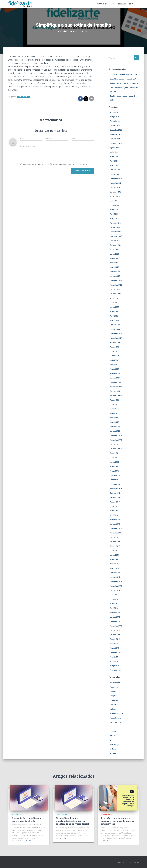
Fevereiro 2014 (116, 670)
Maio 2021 (114, 360)
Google (113, 691)
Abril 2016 (114, 608)
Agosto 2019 (115, 453)
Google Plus (115, 696)
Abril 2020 (114, 418)
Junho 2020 (114, 409)
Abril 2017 (114, 564)
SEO (112, 727)
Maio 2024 (114, 210)
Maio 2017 (114, 560)
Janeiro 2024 (115, 227)
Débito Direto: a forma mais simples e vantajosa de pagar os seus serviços (118, 821)
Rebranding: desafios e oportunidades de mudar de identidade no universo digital (73, 821)
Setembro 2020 (116, 396)
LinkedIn (113, 709)
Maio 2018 (114, 511)
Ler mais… (29, 840)
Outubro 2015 (115, 630)
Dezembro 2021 (116, 334)
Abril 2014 (114, 661)
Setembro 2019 (116, 449)
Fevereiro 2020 (116, 427)
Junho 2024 (114, 205)
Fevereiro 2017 (116, 573)
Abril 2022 (114, 316)
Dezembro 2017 (116, 529)
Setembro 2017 (116, 542)
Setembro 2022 (116, 294)
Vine (112, 740)
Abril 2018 (114, 515)
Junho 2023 (114, 254)
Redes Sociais (115, 718)
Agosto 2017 (115, 546)
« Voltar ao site (102, 4)
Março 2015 (114, 648)
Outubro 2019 (115, 444)
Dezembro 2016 (116, 582)
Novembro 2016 (116, 586)
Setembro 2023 (116, 245)
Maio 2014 (114, 657)
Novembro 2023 (116, 236)
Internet (113, 705)
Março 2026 (114, 117)
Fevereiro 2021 (116, 374)
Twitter (113, 736)
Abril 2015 (114, 644)
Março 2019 (114, 471)
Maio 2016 (114, 604)
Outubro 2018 (115, 493)
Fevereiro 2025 (116, 170)
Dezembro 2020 (116, 382)
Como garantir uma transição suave (124, 74)
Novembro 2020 (116, 387)
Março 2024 (114, 219)
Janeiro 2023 (115, 276)
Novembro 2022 (116, 285)
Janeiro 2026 (115, 126)
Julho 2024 (114, 201)
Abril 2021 (114, 365)
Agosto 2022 (115, 298)
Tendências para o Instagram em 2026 (124, 83)
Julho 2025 (114, 152)
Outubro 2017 (115, 537)
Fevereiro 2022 (116, 325)
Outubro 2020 (115, 391)
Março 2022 (114, 320)
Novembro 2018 (116, 489)
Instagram (114, 700)
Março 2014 (114, 666)
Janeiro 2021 (115, 378)
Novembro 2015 (116, 626)
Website (113, 749)
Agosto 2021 (115, 347)
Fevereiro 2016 (116, 613)
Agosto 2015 (115, 639)
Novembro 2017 (116, 533)
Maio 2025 (114, 157)
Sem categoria (24, 97)
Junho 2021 (114, 356)
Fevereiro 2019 (116, 475)
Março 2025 (114, 165)
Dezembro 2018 (116, 484)
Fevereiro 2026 (116, 121)
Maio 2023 (114, 258)
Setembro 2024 (116, 192)
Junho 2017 (114, 555)
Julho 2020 (114, 405)
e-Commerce (115, 682)
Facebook (114, 687)
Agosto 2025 (115, 148)
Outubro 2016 (115, 590)
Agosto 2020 (115, 400)
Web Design (114, 745)
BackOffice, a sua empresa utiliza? (123, 79)
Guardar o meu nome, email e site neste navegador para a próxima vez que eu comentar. (55, 164)
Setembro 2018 (116, 497)
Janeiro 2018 (115, 524)
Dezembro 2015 (116, 621)
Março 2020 (114, 422)
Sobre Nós (122, 4)
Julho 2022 (114, 303)
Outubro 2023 (115, 241)
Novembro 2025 (116, 134)
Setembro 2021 (116, 343)
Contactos (133, 4)
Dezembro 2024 (116, 179)
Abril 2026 (114, 112)
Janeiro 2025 (115, 174)
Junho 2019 (114, 462)
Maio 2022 (114, 311)
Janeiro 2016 (115, 617)
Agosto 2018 (115, 502)
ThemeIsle (135, 863)
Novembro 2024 (116, 183)
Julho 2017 (114, 551)
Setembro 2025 (116, 143)
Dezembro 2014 (116, 652)
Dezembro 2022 (116, 280)
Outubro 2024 (115, 188)
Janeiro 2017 (115, 577)
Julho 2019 (114, 458)
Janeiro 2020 (115, 431)
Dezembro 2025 (116, 130)
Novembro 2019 (116, 440)
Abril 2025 (114, 161)
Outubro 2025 (115, 139)
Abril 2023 (114, 263)
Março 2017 (114, 568)
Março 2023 (114, 267)
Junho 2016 (114, 599)
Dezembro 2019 (116, 435)
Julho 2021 (114, 351)
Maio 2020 (114, 413)
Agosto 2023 (115, 250)
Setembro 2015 (116, 635)
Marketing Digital (116, 713)
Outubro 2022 (115, 289)
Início (113, 4)
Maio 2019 (114, 466)
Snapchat (114, 731)
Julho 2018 (114, 506)
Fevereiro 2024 (116, 223)
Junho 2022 (114, 307)
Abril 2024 (114, 214)
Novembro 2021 (116, 338)
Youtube (113, 753)
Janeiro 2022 (115, 329)
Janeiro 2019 (115, 480)
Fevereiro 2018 (116, 520)
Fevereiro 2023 (116, 272)
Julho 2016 (114, 595)
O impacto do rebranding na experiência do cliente (26, 820)
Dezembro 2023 (116, 232)
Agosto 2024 (115, 196)
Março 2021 (114, 369)
